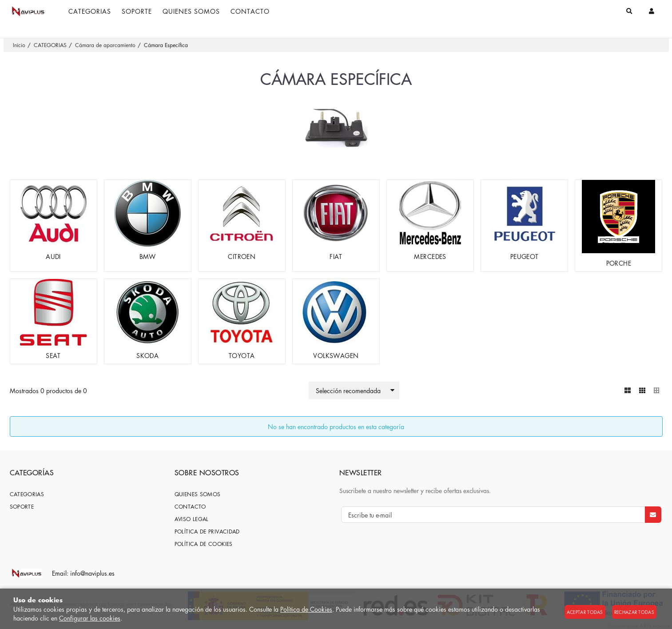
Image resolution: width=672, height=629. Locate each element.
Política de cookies (204, 544)
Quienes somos (198, 494)
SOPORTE (22, 507)
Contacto (190, 507)
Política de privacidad (207, 531)
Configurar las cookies (90, 618)
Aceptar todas (585, 612)
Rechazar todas (634, 612)
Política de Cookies (306, 609)
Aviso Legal (192, 519)
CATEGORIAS (27, 494)
